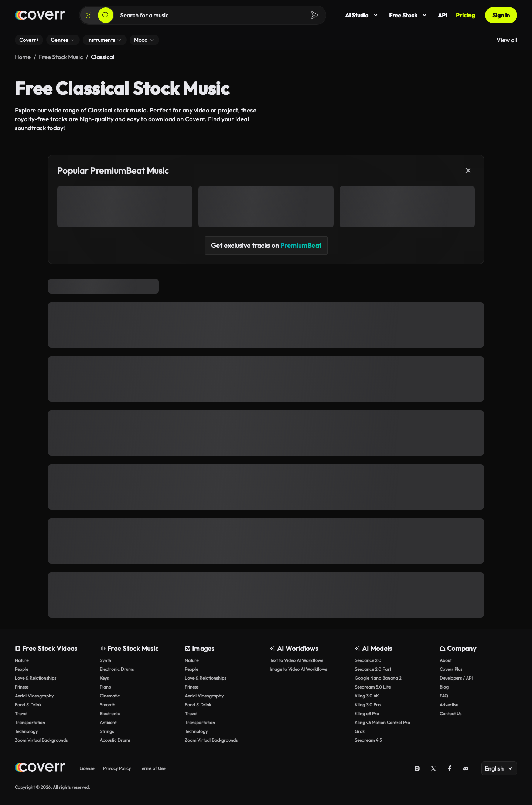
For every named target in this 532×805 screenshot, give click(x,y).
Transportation (30, 722)
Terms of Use (152, 768)
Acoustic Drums (115, 740)
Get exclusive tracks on (266, 245)
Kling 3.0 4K (367, 696)
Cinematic (110, 696)
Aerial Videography (34, 696)
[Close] (468, 170)
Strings (107, 731)
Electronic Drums (117, 669)
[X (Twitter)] (433, 768)
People (21, 669)
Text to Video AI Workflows (296, 660)
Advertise (449, 705)
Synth (105, 660)
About (446, 660)
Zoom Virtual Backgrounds (41, 740)
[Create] (89, 15)
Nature (22, 660)
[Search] (106, 15)
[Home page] (40, 15)
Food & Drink (28, 705)
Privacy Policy (117, 768)
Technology (26, 731)
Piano (105, 687)
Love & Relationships (35, 678)
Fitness (22, 687)
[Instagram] (417, 768)
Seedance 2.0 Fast (373, 669)
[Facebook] (450, 768)
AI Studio (363, 15)
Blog (444, 687)
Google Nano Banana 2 (378, 678)
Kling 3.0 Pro (368, 705)
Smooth (108, 705)
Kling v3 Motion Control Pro (382, 722)
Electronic (110, 713)
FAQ (444, 696)
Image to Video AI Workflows (298, 669)
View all (507, 40)
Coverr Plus (451, 669)
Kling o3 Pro (367, 713)
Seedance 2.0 (368, 660)
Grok (360, 731)
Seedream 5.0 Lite (373, 687)
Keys (104, 678)
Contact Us (451, 713)
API (442, 15)
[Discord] (466, 768)
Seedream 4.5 (368, 740)
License (87, 768)
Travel (21, 713)
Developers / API (456, 678)
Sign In (501, 15)
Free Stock (409, 15)
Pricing (465, 15)
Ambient (108, 722)
